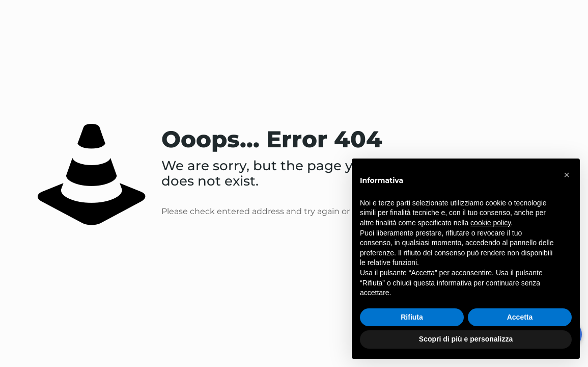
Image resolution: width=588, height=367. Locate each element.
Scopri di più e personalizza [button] (466, 339)
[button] (567, 175)
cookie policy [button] (491, 223)
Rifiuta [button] (412, 317)
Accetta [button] (520, 317)
